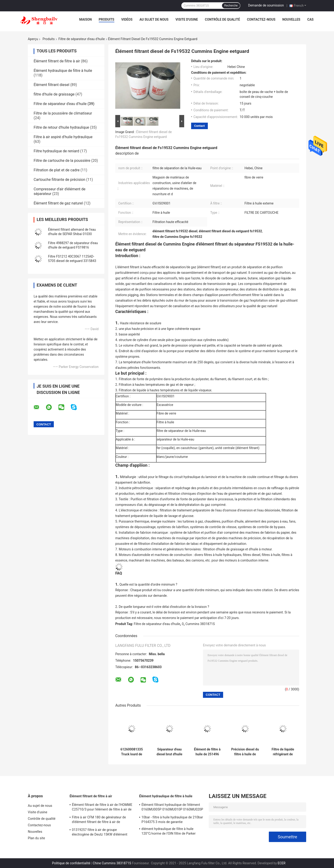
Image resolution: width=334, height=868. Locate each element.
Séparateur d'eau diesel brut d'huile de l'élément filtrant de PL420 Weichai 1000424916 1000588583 (169, 752)
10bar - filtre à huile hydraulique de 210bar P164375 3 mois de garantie (172, 820)
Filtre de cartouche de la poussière (62, 161)
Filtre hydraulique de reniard (56, 151)
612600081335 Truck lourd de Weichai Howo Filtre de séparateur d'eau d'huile (132, 752)
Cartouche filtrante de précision (59, 180)
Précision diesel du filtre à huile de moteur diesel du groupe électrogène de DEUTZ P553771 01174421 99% (245, 752)
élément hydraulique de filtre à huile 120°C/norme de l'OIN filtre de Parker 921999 (169, 832)
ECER (282, 863)
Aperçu (33, 39)
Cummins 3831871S (200, 624)
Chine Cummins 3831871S (112, 863)
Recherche (231, 6)
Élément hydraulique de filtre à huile (63, 71)
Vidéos (127, 19)
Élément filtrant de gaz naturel (58, 203)
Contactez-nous (261, 19)
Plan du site (36, 838)
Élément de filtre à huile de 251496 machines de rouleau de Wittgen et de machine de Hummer (207, 752)
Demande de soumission (266, 5)
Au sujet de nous (154, 19)
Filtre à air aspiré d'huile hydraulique (63, 137)
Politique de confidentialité (71, 863)
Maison (86, 19)
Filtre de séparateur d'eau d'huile (82, 39)
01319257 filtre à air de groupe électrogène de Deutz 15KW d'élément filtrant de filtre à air (100, 833)
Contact (199, 126)
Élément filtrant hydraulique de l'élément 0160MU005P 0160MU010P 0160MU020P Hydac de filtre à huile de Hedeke (172, 808)
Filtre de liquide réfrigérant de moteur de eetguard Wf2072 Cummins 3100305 (283, 752)
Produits (107, 19)
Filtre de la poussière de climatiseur (63, 113)
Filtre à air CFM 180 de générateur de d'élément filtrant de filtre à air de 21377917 (99, 820)
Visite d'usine (187, 19)
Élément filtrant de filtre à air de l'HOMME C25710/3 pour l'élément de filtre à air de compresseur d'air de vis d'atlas (102, 808)
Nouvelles (291, 19)
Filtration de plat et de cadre (57, 170)
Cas (310, 19)
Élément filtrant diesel (51, 85)
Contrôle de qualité (222, 19)
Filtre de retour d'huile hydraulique (61, 127)
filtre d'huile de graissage (54, 94)
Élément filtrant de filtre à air (57, 61)
